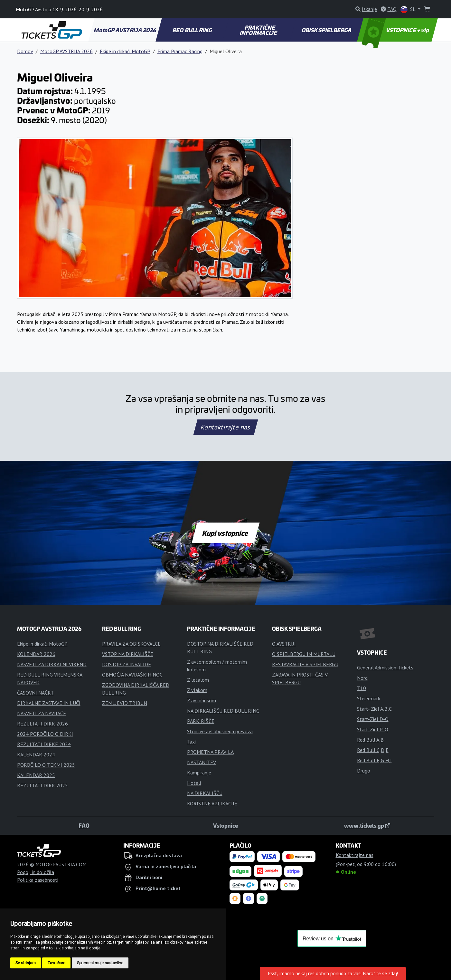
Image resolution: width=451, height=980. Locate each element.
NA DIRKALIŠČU (205, 793)
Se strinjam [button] (26, 963)
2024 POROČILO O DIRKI (45, 734)
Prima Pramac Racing (180, 51)
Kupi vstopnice (226, 533)
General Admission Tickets (385, 668)
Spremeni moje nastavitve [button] (100, 963)
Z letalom (198, 680)
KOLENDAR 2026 (36, 654)
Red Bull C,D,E (373, 750)
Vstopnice (226, 825)
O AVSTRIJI (284, 644)
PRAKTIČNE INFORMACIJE (259, 30)
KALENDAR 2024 (36, 754)
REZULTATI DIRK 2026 (42, 724)
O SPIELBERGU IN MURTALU (304, 654)
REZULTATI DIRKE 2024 (44, 744)
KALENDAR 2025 (36, 775)
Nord (362, 678)
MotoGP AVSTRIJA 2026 (126, 30)
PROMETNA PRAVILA (210, 752)
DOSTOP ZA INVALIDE (127, 664)
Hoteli (194, 783)
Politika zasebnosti (38, 880)
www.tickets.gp (367, 825)
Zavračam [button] (56, 963)
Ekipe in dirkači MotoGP (125, 51)
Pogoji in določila (36, 872)
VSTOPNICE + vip (396, 30)
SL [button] (409, 10)
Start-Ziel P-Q (373, 729)
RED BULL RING (193, 30)
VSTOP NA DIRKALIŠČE (128, 654)
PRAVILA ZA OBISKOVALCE (131, 644)
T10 (362, 688)
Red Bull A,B (370, 740)
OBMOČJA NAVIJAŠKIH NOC (132, 675)
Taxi (191, 742)
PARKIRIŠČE (201, 721)
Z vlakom (197, 690)
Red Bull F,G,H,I (374, 760)
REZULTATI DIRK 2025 (42, 785)
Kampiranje (199, 773)
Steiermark (369, 698)
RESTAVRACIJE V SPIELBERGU (305, 664)
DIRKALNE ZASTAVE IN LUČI (49, 703)
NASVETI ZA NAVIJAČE (42, 713)
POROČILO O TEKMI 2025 (46, 765)
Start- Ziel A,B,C (374, 709)
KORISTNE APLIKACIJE (212, 803)
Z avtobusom (202, 700)
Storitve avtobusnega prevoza (220, 731)
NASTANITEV (202, 762)
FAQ (84, 825)
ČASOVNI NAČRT (35, 693)
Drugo (364, 771)
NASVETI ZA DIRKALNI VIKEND (52, 664)
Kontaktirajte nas (225, 427)
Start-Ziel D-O (373, 719)
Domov (25, 51)
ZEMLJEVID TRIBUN (125, 703)
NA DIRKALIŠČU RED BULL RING (223, 711)
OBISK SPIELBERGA (327, 30)
